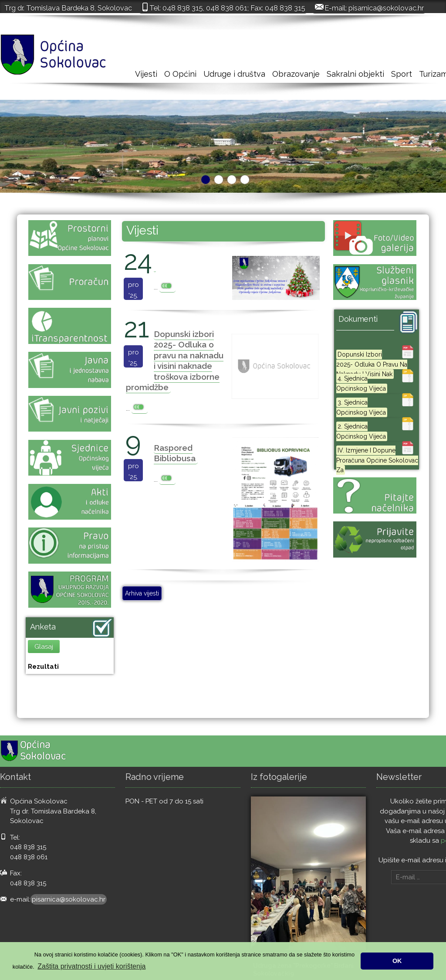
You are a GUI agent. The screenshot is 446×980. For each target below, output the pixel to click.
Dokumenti (358, 319)
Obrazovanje (296, 74)
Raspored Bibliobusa (175, 453)
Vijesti (146, 74)
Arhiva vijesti (142, 593)
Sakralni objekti (355, 74)
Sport (402, 74)
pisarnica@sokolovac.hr (386, 8)
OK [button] (397, 961)
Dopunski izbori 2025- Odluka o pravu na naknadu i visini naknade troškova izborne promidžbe (175, 361)
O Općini (180, 74)
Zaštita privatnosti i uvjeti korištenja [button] (91, 966)
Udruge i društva (234, 74)
